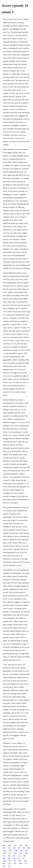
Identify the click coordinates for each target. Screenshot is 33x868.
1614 (4, 861)
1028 (10, 845)
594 (24, 856)
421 (10, 853)
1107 (25, 861)
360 (4, 848)
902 (10, 861)
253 (4, 858)
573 (19, 856)
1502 (4, 853)
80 (19, 848)
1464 (20, 863)
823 (9, 858)
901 (4, 863)
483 (29, 848)
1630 (26, 845)
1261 (15, 845)
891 (24, 858)
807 (15, 861)
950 (27, 850)
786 (24, 848)
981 (14, 856)
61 (19, 858)
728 (9, 848)
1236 (26, 853)
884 (4, 845)
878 (15, 863)
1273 (10, 863)
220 (21, 850)
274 (26, 863)
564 (21, 845)
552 (9, 856)
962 (21, 853)
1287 (10, 850)
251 (4, 856)
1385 (4, 850)
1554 (15, 853)
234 (9, 866)
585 (20, 861)
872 (4, 866)
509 (14, 858)
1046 (16, 850)
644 (14, 848)
